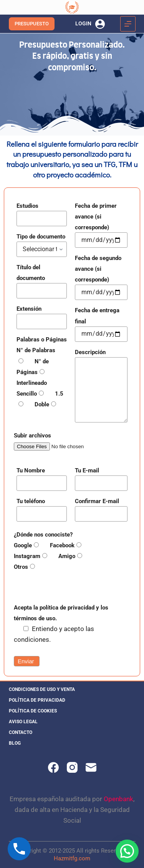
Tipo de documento (41, 237)
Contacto (21, 732)
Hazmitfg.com (72, 858)
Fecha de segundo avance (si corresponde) (98, 269)
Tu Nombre (31, 470)
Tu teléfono (31, 501)
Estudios (27, 206)
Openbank (118, 799)
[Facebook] (53, 767)
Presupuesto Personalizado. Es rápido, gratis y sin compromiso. (72, 56)
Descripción (90, 352)
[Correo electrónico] (91, 767)
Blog (15, 743)
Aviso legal (23, 722)
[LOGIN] (90, 24)
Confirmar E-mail (97, 501)
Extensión (29, 309)
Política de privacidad (37, 700)
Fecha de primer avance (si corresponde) (96, 217)
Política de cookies (33, 711)
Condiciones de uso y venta (42, 689)
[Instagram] (72, 767)
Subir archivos (32, 436)
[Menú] (128, 24)
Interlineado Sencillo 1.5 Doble (40, 394)
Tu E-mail (87, 470)
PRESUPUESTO (32, 24)
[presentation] (72, 587)
